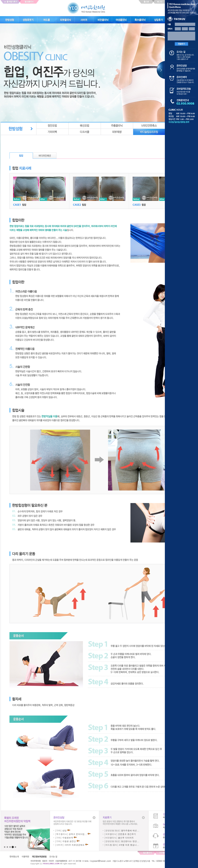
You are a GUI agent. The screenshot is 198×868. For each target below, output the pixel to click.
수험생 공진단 (69, 841)
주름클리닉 (117, 126)
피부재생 (117, 132)
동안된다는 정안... (130, 841)
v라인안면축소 (149, 126)
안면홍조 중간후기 (127, 834)
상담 (65, 830)
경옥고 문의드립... (78, 834)
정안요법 (53, 126)
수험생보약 (68, 838)
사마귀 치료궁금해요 (75, 845)
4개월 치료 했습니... (129, 845)
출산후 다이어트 (126, 838)
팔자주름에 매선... (130, 830)
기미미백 (53, 132)
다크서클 (85, 132)
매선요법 (85, 126)
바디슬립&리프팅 (149, 132)
